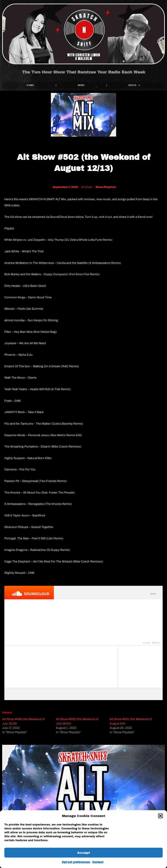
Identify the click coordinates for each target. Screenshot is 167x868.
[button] (160, 816)
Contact (98, 862)
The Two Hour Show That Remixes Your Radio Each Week (84, 72)
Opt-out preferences (76, 862)
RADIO (134, 85)
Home (30, 85)
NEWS (81, 85)
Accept (84, 853)
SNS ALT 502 (159, 643)
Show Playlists (106, 187)
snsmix (147, 643)
